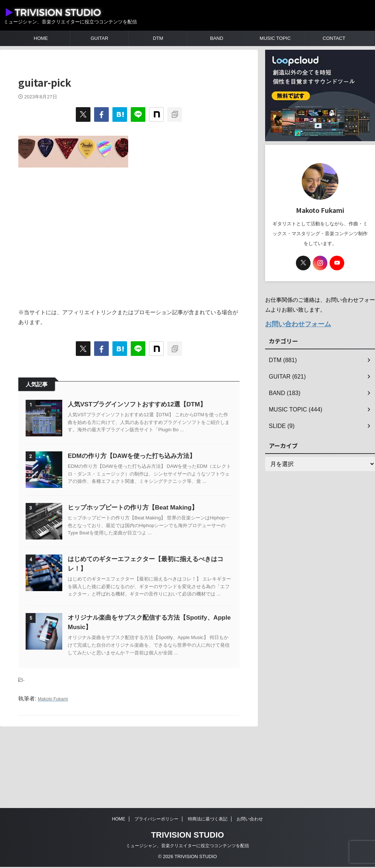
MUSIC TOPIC (275, 38)
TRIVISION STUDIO (187, 836)
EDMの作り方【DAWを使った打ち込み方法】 (150, 474)
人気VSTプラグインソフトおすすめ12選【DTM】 (155, 404)
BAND (216, 38)
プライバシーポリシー (156, 820)
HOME (41, 38)
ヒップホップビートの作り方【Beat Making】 (151, 544)
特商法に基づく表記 (208, 820)
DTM (158, 38)
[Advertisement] (129, 234)
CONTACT (334, 38)
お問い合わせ (250, 820)
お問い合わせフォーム (293, 323)
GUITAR (99, 38)
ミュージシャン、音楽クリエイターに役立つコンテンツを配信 (187, 847)
